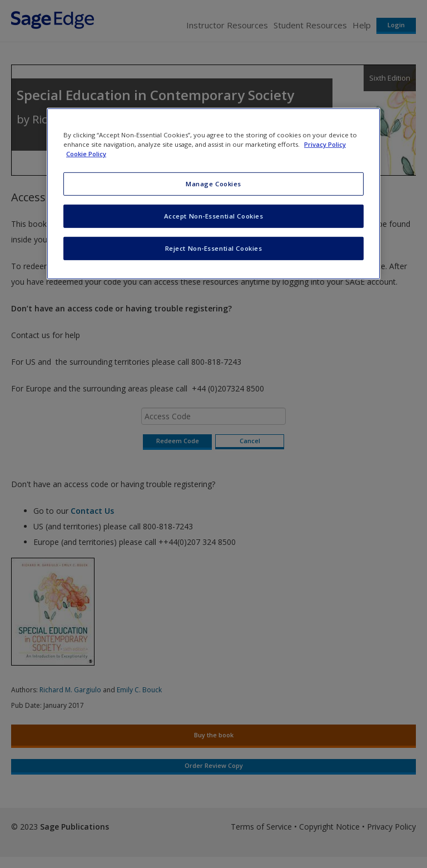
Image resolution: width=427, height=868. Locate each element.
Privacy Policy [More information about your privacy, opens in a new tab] (325, 144)
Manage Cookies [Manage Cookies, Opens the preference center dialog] (213, 184)
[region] (213, 194)
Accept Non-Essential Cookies (214, 216)
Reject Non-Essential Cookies (214, 248)
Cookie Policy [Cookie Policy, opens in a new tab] (86, 154)
